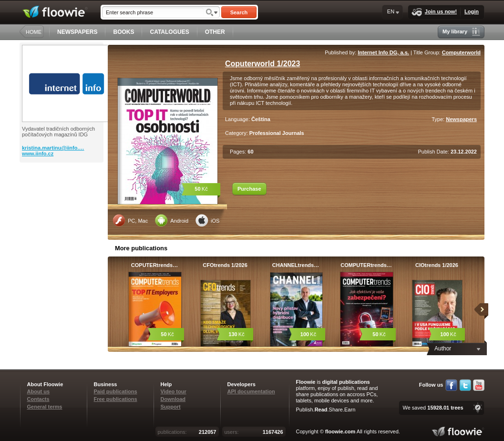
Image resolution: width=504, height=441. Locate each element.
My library (461, 32)
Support (171, 407)
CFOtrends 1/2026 (225, 265)
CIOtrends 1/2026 (437, 265)
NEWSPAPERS (77, 32)
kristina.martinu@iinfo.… (53, 148)
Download (173, 399)
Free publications (116, 399)
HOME (34, 32)
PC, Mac (130, 220)
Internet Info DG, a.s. (383, 52)
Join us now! (434, 12)
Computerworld (461, 52)
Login (472, 11)
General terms (45, 407)
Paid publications (116, 391)
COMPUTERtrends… (366, 265)
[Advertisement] (62, 201)
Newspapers (461, 119)
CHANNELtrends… (296, 265)
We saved (433, 408)
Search (239, 12)
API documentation (251, 391)
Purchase (249, 189)
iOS (207, 220)
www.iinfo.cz (38, 154)
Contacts (38, 399)
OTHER (215, 32)
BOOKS (123, 32)
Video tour (174, 391)
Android (172, 220)
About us (39, 391)
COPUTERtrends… (154, 265)
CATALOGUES (169, 32)
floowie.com (340, 431)
